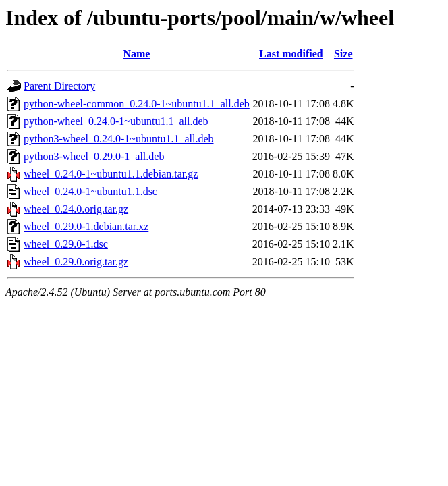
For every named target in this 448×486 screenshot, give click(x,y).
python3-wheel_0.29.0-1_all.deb (94, 156)
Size (343, 54)
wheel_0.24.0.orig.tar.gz (76, 209)
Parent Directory (59, 86)
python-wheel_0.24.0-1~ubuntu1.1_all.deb (116, 121)
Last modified (291, 54)
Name (136, 54)
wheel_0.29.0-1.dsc (66, 244)
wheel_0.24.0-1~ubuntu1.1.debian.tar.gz (111, 174)
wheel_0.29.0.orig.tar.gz (76, 262)
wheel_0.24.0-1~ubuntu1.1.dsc (90, 191)
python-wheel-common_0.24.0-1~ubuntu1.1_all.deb (137, 104)
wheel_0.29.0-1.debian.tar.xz (86, 226)
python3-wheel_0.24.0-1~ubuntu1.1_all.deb (119, 139)
